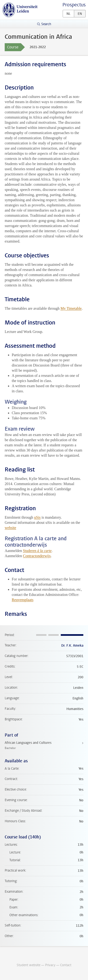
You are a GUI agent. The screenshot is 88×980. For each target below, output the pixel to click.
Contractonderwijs (37, 556)
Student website (29, 965)
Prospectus (74, 5)
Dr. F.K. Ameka (72, 646)
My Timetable (71, 308)
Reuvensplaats (23, 600)
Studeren (37, 551)
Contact (66, 965)
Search (46, 24)
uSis (37, 517)
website (10, 528)
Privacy (50, 965)
